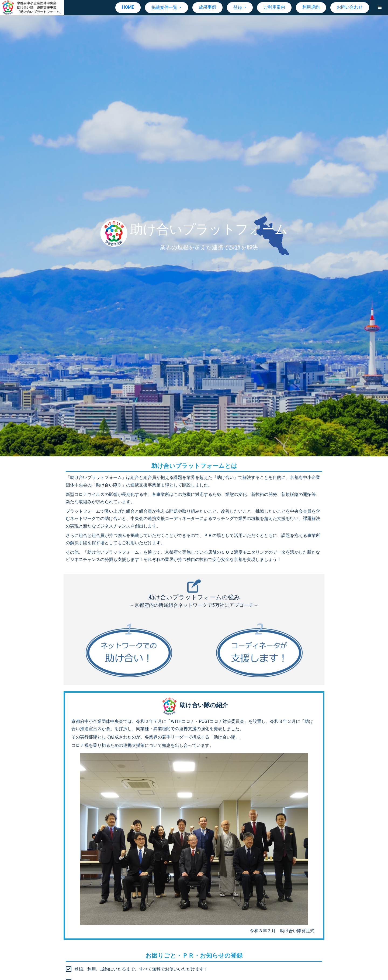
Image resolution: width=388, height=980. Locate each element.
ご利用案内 (274, 7)
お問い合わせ (350, 7)
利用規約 (311, 7)
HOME (128, 7)
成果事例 (207, 7)
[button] (380, 8)
